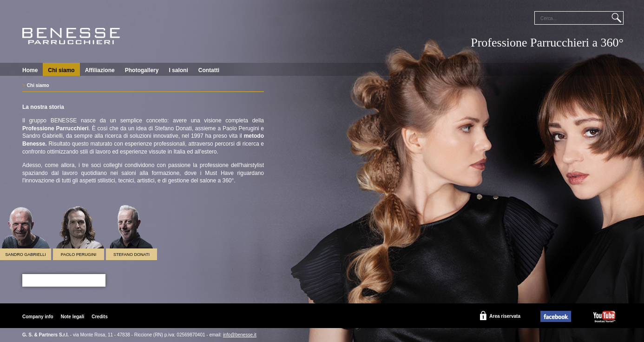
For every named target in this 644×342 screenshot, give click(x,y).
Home (30, 70)
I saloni (178, 70)
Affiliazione (100, 70)
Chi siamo (61, 70)
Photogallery (142, 70)
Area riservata (505, 316)
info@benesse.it (240, 335)
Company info (38, 317)
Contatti (209, 70)
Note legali (73, 317)
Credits (99, 317)
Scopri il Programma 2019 (64, 280)
